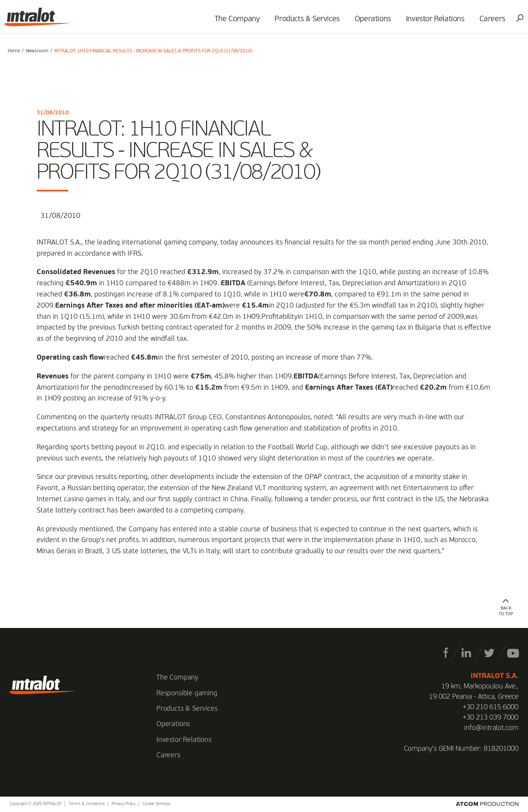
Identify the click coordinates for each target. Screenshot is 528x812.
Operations (370, 22)
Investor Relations (432, 22)
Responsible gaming (187, 693)
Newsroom (37, 51)
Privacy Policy (124, 804)
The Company (234, 22)
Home (14, 51)
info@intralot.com (491, 728)
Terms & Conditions (87, 804)
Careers (489, 22)
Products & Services (304, 22)
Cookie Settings (157, 804)
